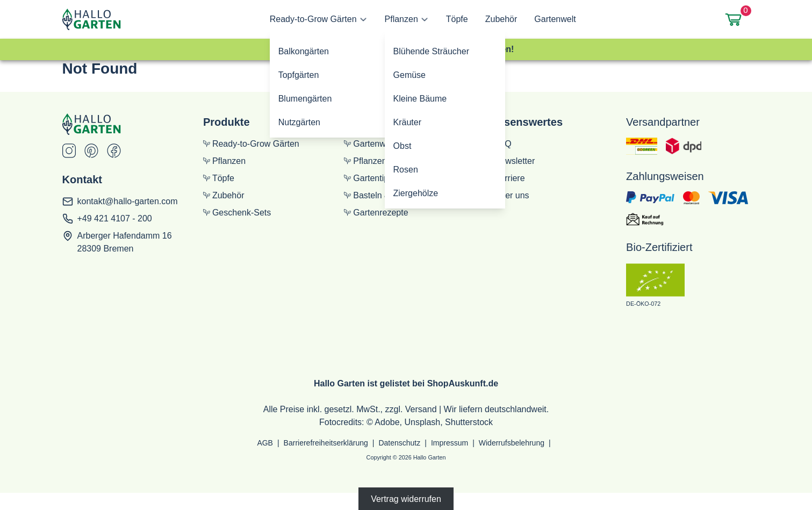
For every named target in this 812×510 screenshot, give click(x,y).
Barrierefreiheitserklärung (326, 443)
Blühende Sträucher (431, 51)
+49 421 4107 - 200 (115, 218)
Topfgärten (299, 75)
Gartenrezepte (376, 213)
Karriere (505, 178)
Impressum (450, 443)
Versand (421, 409)
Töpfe (457, 19)
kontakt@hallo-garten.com (128, 201)
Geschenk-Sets (237, 213)
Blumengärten (305, 99)
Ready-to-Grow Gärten (313, 19)
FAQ (498, 144)
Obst (403, 146)
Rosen (406, 170)
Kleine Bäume (420, 99)
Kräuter (407, 122)
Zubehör (501, 19)
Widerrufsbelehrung (512, 443)
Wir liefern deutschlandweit (495, 409)
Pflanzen (401, 19)
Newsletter (510, 161)
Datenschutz (399, 443)
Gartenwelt (555, 19)
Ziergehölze (416, 193)
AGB (265, 443)
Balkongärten (304, 51)
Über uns (507, 195)
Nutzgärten (299, 122)
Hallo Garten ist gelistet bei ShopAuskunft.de (406, 383)
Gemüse (409, 75)
